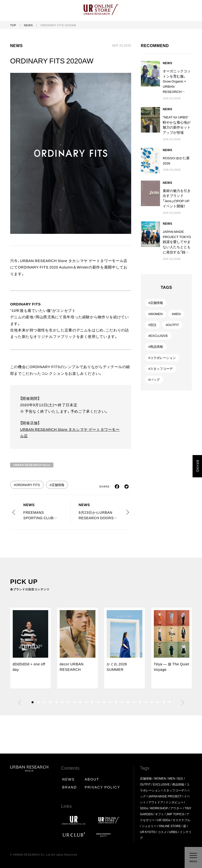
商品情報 (178, 784)
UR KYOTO (148, 832)
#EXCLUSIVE (158, 336)
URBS (173, 832)
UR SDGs (164, 820)
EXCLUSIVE (161, 784)
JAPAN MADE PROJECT (165, 796)
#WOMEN (156, 314)
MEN (172, 778)
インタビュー (174, 802)
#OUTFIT (172, 325)
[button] (20, 702)
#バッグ (154, 379)
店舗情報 (146, 778)
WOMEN (160, 778)
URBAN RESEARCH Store (32, 465)
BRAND (70, 787)
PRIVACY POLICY (102, 787)
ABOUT (92, 779)
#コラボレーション (162, 358)
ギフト (160, 814)
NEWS (29, 25)
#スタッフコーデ (161, 368)
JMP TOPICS (175, 814)
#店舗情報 (57, 485)
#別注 (152, 325)
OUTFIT (145, 784)
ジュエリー (149, 826)
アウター (176, 808)
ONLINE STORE (170, 826)
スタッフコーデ (174, 790)
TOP (14, 25)
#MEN (176, 314)
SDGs (144, 808)
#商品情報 (156, 346)
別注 (180, 778)
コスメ (162, 832)
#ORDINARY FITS (27, 485)
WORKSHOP (159, 808)
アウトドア (156, 802)
